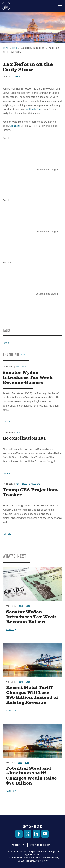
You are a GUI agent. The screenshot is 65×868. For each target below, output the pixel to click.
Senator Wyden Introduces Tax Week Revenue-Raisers (31, 617)
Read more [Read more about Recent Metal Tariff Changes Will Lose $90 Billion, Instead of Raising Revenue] (10, 710)
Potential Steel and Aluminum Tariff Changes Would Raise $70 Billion (31, 776)
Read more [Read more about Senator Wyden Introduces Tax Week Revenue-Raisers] (10, 630)
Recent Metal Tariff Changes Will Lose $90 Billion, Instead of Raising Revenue (32, 695)
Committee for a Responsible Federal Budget (6, 6)
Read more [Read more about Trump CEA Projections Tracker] (7, 534)
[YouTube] (45, 834)
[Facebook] (19, 834)
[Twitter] (28, 834)
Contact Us (18, 845)
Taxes (28, 606)
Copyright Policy (40, 845)
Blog (21, 606)
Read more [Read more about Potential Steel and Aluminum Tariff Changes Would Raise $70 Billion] (10, 791)
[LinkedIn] (36, 834)
